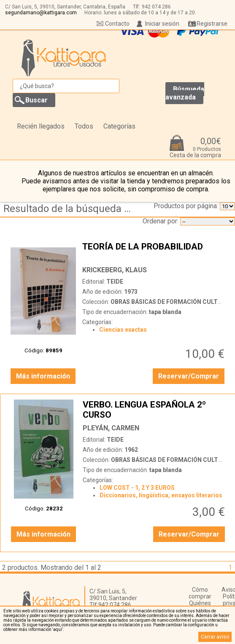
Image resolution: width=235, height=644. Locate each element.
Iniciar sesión (162, 24)
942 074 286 (156, 7)
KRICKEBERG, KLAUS (115, 270)
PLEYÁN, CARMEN (111, 428)
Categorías (119, 126)
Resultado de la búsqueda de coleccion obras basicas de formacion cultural (70, 209)
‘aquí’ (58, 629)
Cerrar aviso (215, 637)
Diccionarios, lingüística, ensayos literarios (161, 495)
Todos (84, 126)
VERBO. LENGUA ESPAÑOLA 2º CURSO (155, 410)
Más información (43, 376)
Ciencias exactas (123, 330)
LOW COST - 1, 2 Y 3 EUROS (137, 488)
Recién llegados (41, 126)
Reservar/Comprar (189, 376)
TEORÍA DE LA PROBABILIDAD (154, 252)
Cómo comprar (200, 593)
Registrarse (212, 24)
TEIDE (115, 282)
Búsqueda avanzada (185, 93)
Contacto (117, 24)
